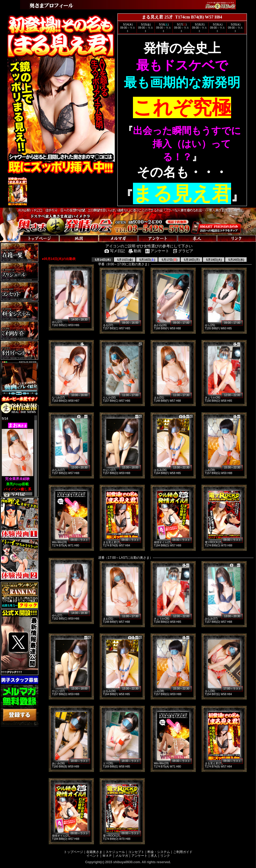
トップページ (73, 852)
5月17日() (169, 260)
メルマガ (122, 856)
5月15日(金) (125, 260)
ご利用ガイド (183, 852)
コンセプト (136, 852)
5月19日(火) (214, 260)
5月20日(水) (236, 260)
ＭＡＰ (107, 856)
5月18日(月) (191, 260)
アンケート (139, 856)
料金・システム (159, 852)
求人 (154, 856)
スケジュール (115, 852)
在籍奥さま (94, 852)
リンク (165, 856)
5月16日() (147, 260)
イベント (93, 856)
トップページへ (17, 233)
